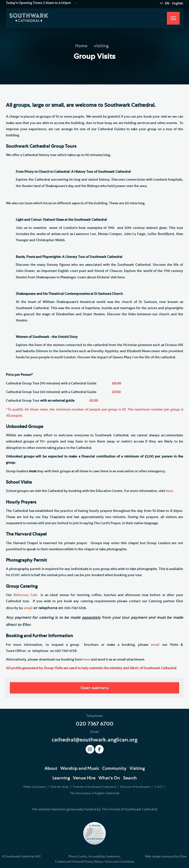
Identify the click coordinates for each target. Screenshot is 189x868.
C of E (158, 787)
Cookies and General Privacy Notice (79, 862)
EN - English (174, 3)
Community (114, 769)
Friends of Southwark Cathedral (95, 787)
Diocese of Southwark (135, 787)
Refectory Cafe (26, 595)
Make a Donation (35, 787)
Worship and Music (80, 769)
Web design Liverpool (160, 856)
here (169, 491)
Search (130, 778)
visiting (101, 46)
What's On (109, 778)
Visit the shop (60, 787)
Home (81, 46)
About (51, 769)
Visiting (137, 769)
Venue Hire (84, 778)
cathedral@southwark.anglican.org (94, 740)
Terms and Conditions (119, 862)
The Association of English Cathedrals (95, 793)
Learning (61, 778)
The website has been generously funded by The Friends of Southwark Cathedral (94, 809)
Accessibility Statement (104, 856)
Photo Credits (78, 856)
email (28, 608)
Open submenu (94, 688)
